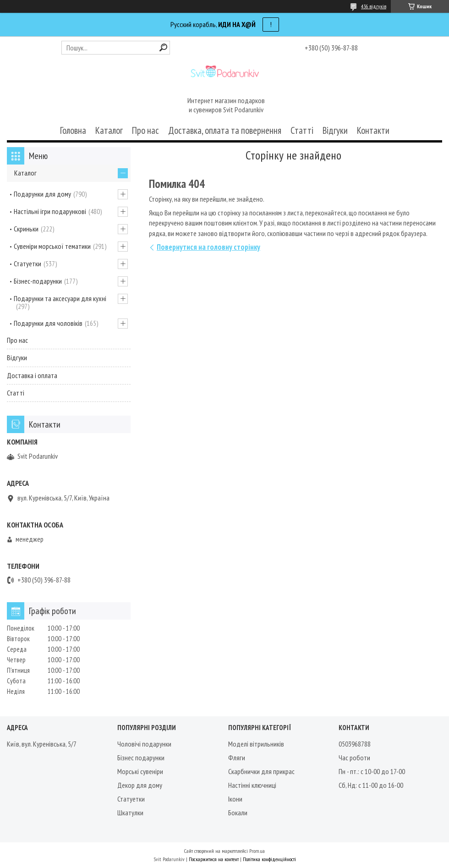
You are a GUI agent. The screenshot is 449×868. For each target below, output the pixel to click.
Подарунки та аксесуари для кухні (60, 298)
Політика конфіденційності (269, 859)
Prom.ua (257, 851)
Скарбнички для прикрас (261, 771)
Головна (73, 130)
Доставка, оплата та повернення (225, 130)
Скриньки (26, 229)
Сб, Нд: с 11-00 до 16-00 (371, 785)
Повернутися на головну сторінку (208, 247)
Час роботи (354, 758)
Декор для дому (140, 785)
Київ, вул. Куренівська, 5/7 (42, 744)
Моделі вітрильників (256, 744)
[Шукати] (163, 47)
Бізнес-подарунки (38, 281)
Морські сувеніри (140, 771)
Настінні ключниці (252, 785)
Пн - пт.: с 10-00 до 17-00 (372, 771)
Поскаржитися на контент (214, 859)
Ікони (235, 799)
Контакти (373, 130)
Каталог (109, 130)
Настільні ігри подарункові (50, 211)
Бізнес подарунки (141, 758)
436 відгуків (374, 6)
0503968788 (355, 744)
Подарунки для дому (42, 194)
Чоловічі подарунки (144, 744)
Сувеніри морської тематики (52, 246)
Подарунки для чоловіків (48, 323)
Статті (302, 130)
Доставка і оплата (32, 375)
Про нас (145, 130)
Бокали (238, 813)
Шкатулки (130, 813)
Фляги (237, 758)
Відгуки (335, 130)
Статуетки (27, 264)
